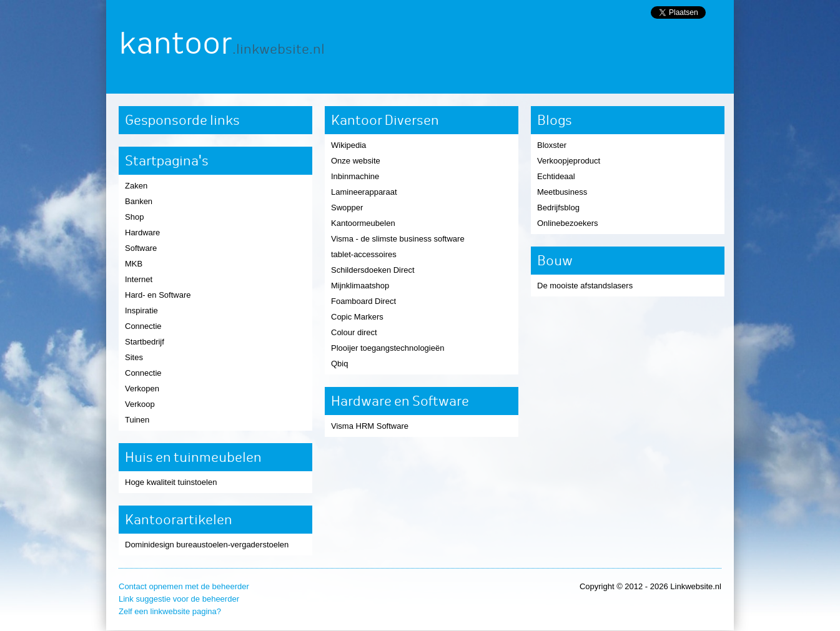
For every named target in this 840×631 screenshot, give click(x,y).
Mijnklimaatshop (360, 286)
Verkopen (142, 389)
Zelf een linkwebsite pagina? (170, 611)
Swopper (347, 208)
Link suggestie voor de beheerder (179, 599)
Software (141, 248)
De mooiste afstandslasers (585, 286)
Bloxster (552, 145)
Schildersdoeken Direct (373, 270)
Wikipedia (348, 145)
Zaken (136, 186)
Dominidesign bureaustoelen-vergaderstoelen (207, 545)
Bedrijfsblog (558, 208)
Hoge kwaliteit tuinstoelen (171, 482)
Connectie (143, 326)
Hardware (142, 232)
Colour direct (354, 332)
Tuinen (137, 420)
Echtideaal (556, 176)
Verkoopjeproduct (569, 161)
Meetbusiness (562, 192)
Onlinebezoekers (568, 223)
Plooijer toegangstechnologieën (388, 348)
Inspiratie (141, 311)
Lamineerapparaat (364, 192)
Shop (134, 217)
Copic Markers (357, 317)
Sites (134, 357)
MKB (134, 264)
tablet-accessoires (364, 254)
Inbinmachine (355, 176)
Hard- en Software (158, 295)
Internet (139, 279)
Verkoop (140, 404)
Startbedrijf (145, 342)
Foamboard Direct (363, 301)
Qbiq (339, 364)
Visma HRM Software (370, 426)
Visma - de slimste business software (398, 239)
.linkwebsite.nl (279, 49)
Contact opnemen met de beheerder (184, 586)
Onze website (356, 161)
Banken (139, 201)
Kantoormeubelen (363, 223)
